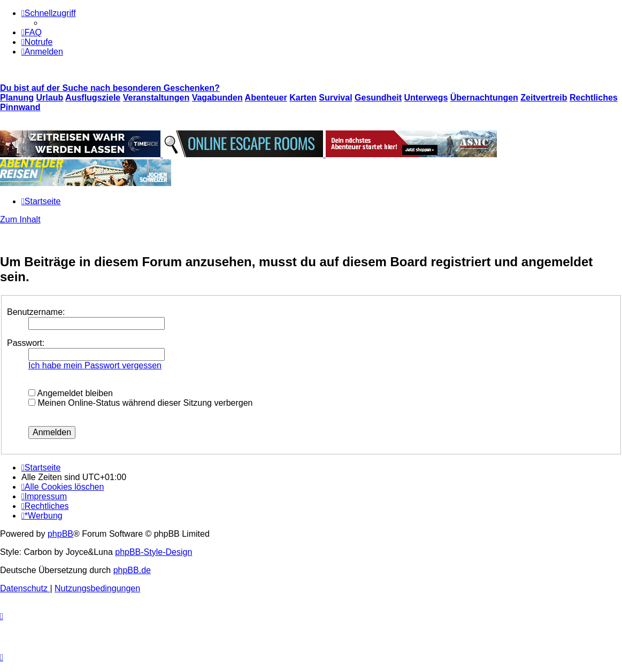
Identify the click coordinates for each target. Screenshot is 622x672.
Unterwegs (426, 98)
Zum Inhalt (20, 219)
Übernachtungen (484, 98)
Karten (303, 98)
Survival (335, 98)
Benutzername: (36, 312)
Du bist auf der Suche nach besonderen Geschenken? (110, 88)
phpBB (60, 534)
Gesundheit (378, 98)
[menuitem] (32, 32)
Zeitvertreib (544, 98)
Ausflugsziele (93, 98)
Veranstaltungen (156, 98)
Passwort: (26, 343)
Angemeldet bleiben (71, 393)
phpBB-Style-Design (153, 552)
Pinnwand (20, 107)
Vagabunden (217, 98)
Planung (17, 98)
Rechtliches (594, 98)
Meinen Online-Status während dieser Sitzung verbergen (140, 403)
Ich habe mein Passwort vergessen (95, 365)
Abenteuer (266, 98)
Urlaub (50, 98)
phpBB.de (132, 570)
